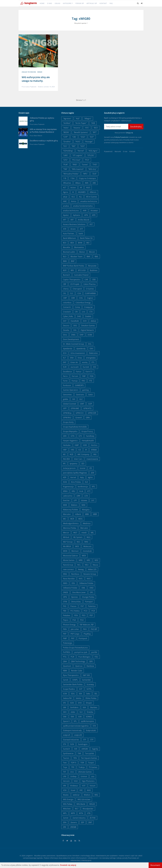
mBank (78, 514)
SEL (96, 694)
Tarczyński (89, 753)
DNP (82, 335)
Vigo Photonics (88, 781)
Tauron (66, 758)
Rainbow (90, 666)
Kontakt (103, 3)
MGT (75, 533)
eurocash (75, 367)
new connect (68, 569)
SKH (65, 712)
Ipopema (74, 464)
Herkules (67, 445)
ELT (64, 358)
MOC (77, 546)
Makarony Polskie (70, 510)
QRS (91, 661)
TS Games (93, 767)
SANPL (75, 680)
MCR (72, 519)
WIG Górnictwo (84, 799)
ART (72, 220)
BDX (72, 243)
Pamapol (89, 602)
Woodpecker (88, 809)
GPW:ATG (87, 408)
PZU (96, 657)
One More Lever (79, 592)
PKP (65, 634)
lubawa (84, 500)
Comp (77, 307)
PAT (82, 606)
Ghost (93, 856)
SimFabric (74, 707)
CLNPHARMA (90, 293)
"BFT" (95, 132)
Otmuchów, (76, 602)
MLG (89, 537)
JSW (93, 473)
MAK (83, 505)
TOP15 (74, 763)
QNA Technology (78, 661)
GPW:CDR (92, 413)
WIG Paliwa (68, 804)
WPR (73, 813)
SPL (75, 721)
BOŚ (65, 270)
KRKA (65, 491)
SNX (72, 717)
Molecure (87, 546)
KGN (65, 482)
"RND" (75, 165)
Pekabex (67, 615)
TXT (65, 772)
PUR (72, 657)
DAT (65, 321)
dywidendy (81, 349)
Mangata (86, 510)
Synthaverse (68, 753)
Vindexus (74, 786)
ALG (73, 197)
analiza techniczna (29, 72)
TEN (75, 758)
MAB (65, 505)
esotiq (85, 362)
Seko (88, 694)
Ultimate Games (85, 772)
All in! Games (92, 197)
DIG (75, 330)
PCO (85, 611)
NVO (89, 579)
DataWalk (75, 321)
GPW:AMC (75, 408)
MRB (81, 560)
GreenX (79, 418)
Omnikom (76, 856)
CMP (65, 298)
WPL (65, 813)
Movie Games (69, 560)
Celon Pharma (89, 284)
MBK (87, 514)
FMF (84, 376)
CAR (86, 280)
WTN (81, 813)
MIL (92, 533)
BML (96, 257)
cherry (66, 289)
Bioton (82, 252)
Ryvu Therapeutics (71, 675)
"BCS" (96, 128)
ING (95, 454)
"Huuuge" (89, 142)
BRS (72, 270)
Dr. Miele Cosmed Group (73, 344)
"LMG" (66, 155)
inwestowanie (92, 459)
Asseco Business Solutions (74, 224)
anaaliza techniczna (89, 201)
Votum (93, 786)
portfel (94, 652)
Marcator (67, 514)
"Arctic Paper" (81, 123)
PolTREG (67, 652)
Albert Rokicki (38, 136)
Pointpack (83, 638)
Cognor (90, 298)
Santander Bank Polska (73, 684)
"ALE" (78, 119)
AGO (88, 188)
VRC (81, 790)
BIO (88, 243)
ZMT (90, 822)
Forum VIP (80, 3)
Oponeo (74, 597)
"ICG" (65, 146)
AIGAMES (82, 192)
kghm (90, 477)
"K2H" (83, 146)
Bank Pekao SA (86, 238)
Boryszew (92, 266)
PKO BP (94, 629)
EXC (95, 367)
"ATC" (87, 128)
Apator (66, 215)
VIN (64, 786)
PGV (82, 620)
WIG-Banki (81, 804)
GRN (88, 418)
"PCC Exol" (76, 160)
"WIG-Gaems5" (78, 169)
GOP (90, 404)
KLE (86, 482)
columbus (67, 303)
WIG (96, 795)
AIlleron (93, 192)
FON (92, 376)
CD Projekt (75, 284)
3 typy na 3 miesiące (87, 178)
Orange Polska (88, 597)
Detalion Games (88, 326)
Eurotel (86, 367)
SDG (73, 694)
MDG (80, 519)
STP (92, 740)
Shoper (89, 703)
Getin (91, 395)
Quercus (79, 666)
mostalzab (87, 551)
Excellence (67, 372)
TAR (79, 753)
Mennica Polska (70, 528)
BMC (89, 257)
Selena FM (67, 698)
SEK (80, 694)
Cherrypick (77, 289)
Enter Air (74, 362)
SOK (80, 717)
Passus (73, 606)
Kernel (73, 477)
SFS (64, 703)
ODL (73, 583)
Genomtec (67, 395)
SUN (72, 744)
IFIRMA (94, 450)
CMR (73, 298)
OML (83, 588)
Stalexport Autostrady (72, 730)
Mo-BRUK (67, 546)
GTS (80, 436)
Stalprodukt (91, 730)
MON (65, 551)
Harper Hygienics (70, 441)
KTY (89, 491)
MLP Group (68, 542)
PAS (65, 606)
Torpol (91, 763)
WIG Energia (68, 799)
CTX (91, 312)
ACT (65, 188)
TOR (82, 763)
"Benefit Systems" (81, 132)
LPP (75, 500)
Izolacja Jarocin (69, 468)
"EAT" (92, 137)
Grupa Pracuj (87, 431)
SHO (80, 703)
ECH (65, 353)
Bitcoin (92, 252)
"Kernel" (81, 151)
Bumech (66, 275)
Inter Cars (78, 459)
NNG (65, 574)
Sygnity (95, 749)
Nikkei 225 (92, 569)
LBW (78, 496)
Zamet (66, 818)
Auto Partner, (69, 234)
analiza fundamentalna (83, 206)
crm (83, 312)
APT (65, 220)
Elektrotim (93, 353)
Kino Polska (76, 482)
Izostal (83, 468)
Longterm (29, 856)
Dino (65, 335)
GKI (74, 399)
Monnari (75, 551)
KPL (93, 487)
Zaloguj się (129, 133)
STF (85, 740)
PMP (65, 638)
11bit (72, 178)
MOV (84, 556)
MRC (89, 560)
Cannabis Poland (81, 275)
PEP (91, 615)
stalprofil (78, 735)
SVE (76, 749)
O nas (50, 3)
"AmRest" (67, 123)
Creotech (67, 312)
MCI (65, 519)
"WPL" (85, 174)
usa (93, 776)
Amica (74, 201)
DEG (75, 326)
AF (81, 188)
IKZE (72, 454)
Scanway (90, 684)
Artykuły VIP (92, 3)
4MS (87, 183)
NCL (79, 565)
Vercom (66, 781)
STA (94, 726)
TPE (73, 767)
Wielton (87, 795)
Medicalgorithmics (71, 523)
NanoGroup (68, 565)
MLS (78, 542)
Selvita (78, 698)
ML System (78, 537)
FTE (91, 381)
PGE (74, 620)
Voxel (73, 790)
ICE (80, 450)
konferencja (83, 487)
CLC (72, 293)
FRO (83, 381)
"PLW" (66, 165)
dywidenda (68, 349)
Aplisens (77, 215)
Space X (66, 721)
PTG (65, 657)
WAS (89, 790)
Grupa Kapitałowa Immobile (75, 427)
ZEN (65, 822)
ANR (85, 211)
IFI (86, 450)
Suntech (66, 749)
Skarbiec (94, 707)
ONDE (66, 592)
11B (65, 178)
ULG (72, 772)
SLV (81, 712)
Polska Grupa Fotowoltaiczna (75, 648)
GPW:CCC (80, 413)
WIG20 (92, 804)
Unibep (73, 776)
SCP (81, 689)
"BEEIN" (66, 132)
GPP (65, 408)
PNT (73, 638)
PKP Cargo (75, 634)
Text (65, 763)
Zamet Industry (79, 818)
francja (75, 381)
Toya (65, 767)
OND (91, 588)
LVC (93, 500)
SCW (65, 694)
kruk (81, 491)
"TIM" (65, 169)
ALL (80, 197)
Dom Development (71, 339)
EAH (91, 349)
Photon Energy (69, 625)
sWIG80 (40, 72)
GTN (73, 436)
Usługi (57, 3)
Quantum (67, 666)
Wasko (66, 795)
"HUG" (78, 142)
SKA (84, 707)
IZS (91, 468)
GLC (81, 399)
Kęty (82, 477)
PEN (76, 615)
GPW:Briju (67, 413)
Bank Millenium (69, 238)
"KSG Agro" (93, 151)
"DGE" (83, 137)
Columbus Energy (83, 303)
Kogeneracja (68, 487)
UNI (65, 776)
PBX (65, 611)
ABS (94, 183)
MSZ (96, 560)
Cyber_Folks (68, 316)
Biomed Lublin (69, 252)
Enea (80, 358)
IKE (64, 454)
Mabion (74, 505)
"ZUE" (94, 174)
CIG (64, 293)
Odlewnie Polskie (70, 588)
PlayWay (87, 634)
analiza (66, 206)
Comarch (67, 307)
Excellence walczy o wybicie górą (44, 141)
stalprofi (67, 735)
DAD (79, 316)
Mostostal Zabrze (70, 556)
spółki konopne (87, 721)
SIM (65, 707)
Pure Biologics (84, 657)
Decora (66, 326)
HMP (77, 445)
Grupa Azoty (68, 422)
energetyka (91, 358)
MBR (95, 514)
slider (73, 712)
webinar (76, 795)
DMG (73, 335)
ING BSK (66, 459)
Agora (66, 192)
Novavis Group (90, 574)
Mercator (84, 528)
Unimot (84, 776)
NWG (65, 583)
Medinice (87, 523)
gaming (85, 390)
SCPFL (89, 689)
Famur (79, 372)
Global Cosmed (69, 404)
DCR (85, 321)
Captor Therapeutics (72, 280)
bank (81, 234)
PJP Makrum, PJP (87, 625)
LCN (86, 496)
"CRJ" (74, 137)
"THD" (95, 165)
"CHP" (65, 137)
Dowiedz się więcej (68, 865)
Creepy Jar (88, 307)
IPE (64, 464)
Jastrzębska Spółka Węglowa (75, 473)
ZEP (83, 822)
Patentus (92, 606)
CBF (65, 284)
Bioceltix (67, 247)
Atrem (73, 229)
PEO (84, 615)
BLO (65, 257)
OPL (92, 592)
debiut (93, 321)
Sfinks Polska (91, 698)
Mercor (66, 533)
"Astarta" (77, 128)
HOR (85, 445)
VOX (65, 790)
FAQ (111, 3)
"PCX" (87, 160)
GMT (82, 404)
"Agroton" (67, 119)
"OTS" (65, 160)
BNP (73, 261)
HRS (73, 450)
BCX (65, 243)
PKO (85, 629)
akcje (65, 197)
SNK (65, 717)
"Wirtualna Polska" (71, 174)
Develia (66, 330)
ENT (65, 362)
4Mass (78, 183)
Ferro (65, 376)
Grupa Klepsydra (70, 431)
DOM (90, 335)
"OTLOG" (91, 155)
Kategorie (67, 3)
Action (73, 188)
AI (73, 192)
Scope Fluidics (69, 689)
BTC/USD (82, 270)
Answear (94, 211)
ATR (65, 229)
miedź (84, 533)
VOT (84, 786)
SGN (72, 703)
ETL (93, 362)
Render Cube (77, 671)
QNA (65, 661)
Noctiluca (75, 574)
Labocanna (68, 496)
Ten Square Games (89, 758)
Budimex (94, 270)
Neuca (95, 565)
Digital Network (87, 330)
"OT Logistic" (78, 155)
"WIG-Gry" (92, 169)
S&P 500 (86, 675)
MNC (86, 542)
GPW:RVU (67, 418)
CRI (76, 312)
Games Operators (71, 390)
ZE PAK (93, 818)
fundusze (67, 385)
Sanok (66, 680)
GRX (65, 436)
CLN (79, 293)
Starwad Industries (71, 740)
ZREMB (73, 827)
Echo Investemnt (78, 353)
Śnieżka (90, 712)
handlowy (90, 436)
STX (65, 744)
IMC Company (83, 454)
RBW (65, 671)
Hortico (94, 445)
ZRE (65, 827)
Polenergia (68, 643)
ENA (72, 358)
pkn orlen (75, 629)
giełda (66, 399)
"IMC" (74, 146)
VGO (76, 781)
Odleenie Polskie (86, 583)
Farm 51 (89, 372)
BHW (80, 243)
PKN (65, 629)
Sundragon (83, 744)
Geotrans (80, 395)
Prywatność (108, 151)
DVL (90, 344)
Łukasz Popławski (31, 87)
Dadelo (88, 316)
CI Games (90, 289)
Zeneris (74, 822)
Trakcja (82, 767)
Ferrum (75, 376)
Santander (86, 680)
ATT (81, 229)
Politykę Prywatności (121, 137)
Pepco (66, 620)
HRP (65, 450)
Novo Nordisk (69, 579)
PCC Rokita (75, 611)
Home (42, 3)
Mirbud (66, 537)
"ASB (93, 123)
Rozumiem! (155, 865)
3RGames (67, 183)
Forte (65, 381)
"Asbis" (66, 128)
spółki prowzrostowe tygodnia (76, 726)
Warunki (118, 151)
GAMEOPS (79, 385)
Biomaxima (79, 247)
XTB (89, 813)
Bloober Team (76, 257)
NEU (87, 565)
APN (86, 215)
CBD (94, 280)
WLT (77, 809)
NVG (81, 579)
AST (91, 224)
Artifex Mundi (84, 220)
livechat (66, 500)
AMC (65, 201)
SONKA (89, 717)
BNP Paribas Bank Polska (74, 266)
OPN (65, 597)
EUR (65, 367)
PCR (93, 611)
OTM (65, 602)
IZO (83, 464)
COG (81, 298)
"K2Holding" (68, 151)
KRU (73, 491)
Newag (81, 569)
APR (94, 215)
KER (65, 477)
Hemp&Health (88, 441)
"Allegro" (88, 119)
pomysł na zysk (81, 652)
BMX (65, 261)
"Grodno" (67, 142)
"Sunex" (85, 165)
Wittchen (67, 809)
